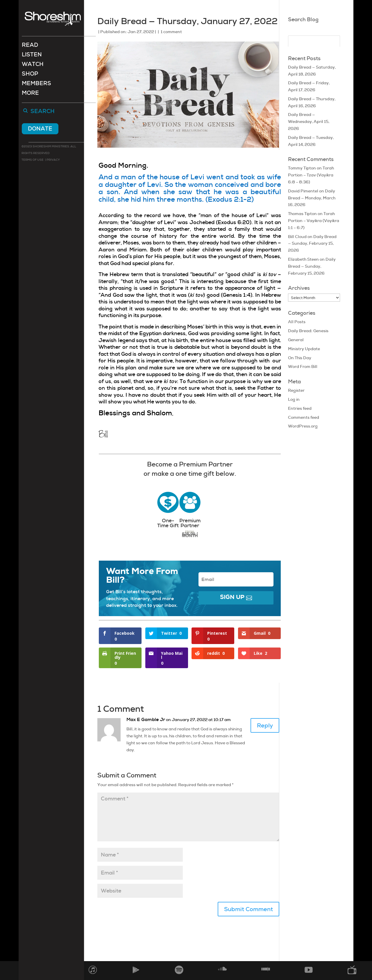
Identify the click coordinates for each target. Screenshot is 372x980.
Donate (40, 129)
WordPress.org (303, 426)
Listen (32, 56)
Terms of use (33, 160)
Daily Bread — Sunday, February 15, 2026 (312, 244)
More (30, 94)
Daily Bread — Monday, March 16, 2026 (312, 198)
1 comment (171, 32)
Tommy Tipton (302, 168)
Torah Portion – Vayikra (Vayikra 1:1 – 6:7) (314, 221)
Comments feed (304, 417)
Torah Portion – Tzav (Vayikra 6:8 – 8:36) (311, 175)
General (296, 340)
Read (30, 46)
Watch (33, 66)
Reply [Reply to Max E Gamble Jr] (265, 725)
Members (36, 85)
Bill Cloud (297, 237)
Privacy (53, 160)
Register (296, 390)
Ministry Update (304, 349)
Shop (30, 75)
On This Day (300, 358)
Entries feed (300, 408)
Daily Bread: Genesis (308, 331)
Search (43, 112)
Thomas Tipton (302, 214)
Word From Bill (303, 366)
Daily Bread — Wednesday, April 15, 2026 (309, 121)
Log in (294, 399)
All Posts (297, 322)
